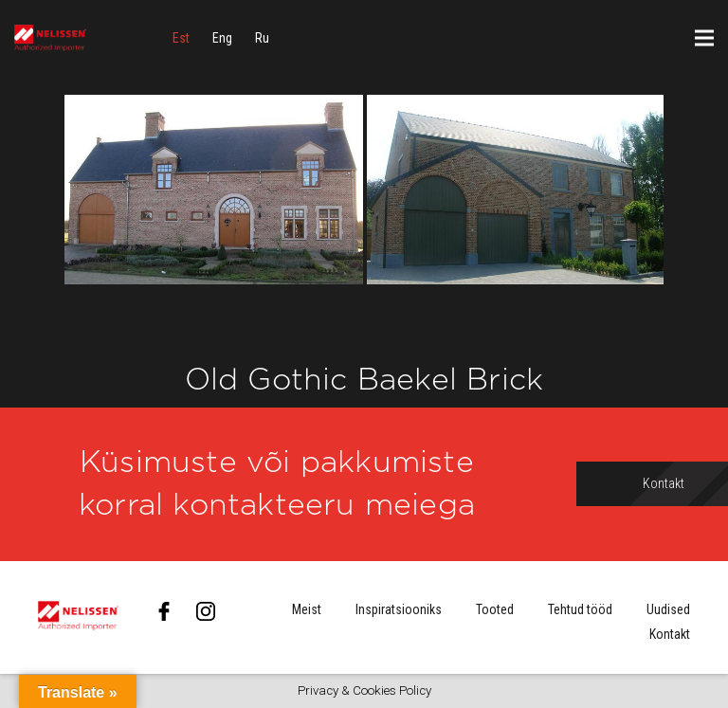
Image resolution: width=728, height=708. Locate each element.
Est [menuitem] (181, 38)
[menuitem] (181, 38)
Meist (307, 609)
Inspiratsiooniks (399, 609)
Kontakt (670, 634)
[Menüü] (704, 38)
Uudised (668, 609)
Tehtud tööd (580, 609)
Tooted (495, 609)
